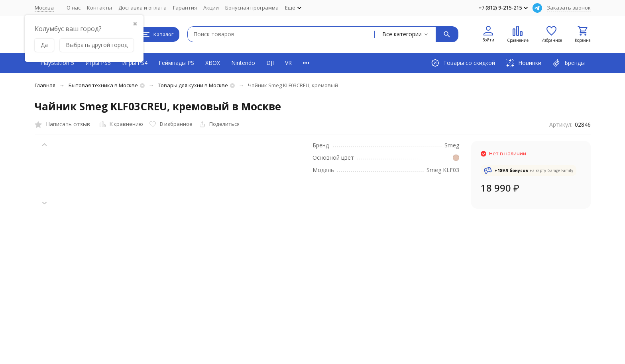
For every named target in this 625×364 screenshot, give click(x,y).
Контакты (99, 8)
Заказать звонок (569, 8)
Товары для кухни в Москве (193, 85)
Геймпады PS (176, 63)
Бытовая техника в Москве (103, 85)
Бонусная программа (252, 8)
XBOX (213, 63)
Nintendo (243, 63)
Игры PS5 (98, 63)
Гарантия (185, 8)
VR (288, 63)
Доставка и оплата (142, 8)
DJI (270, 63)
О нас (74, 8)
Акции (211, 8)
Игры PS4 (135, 63)
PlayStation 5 (57, 63)
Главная (45, 85)
